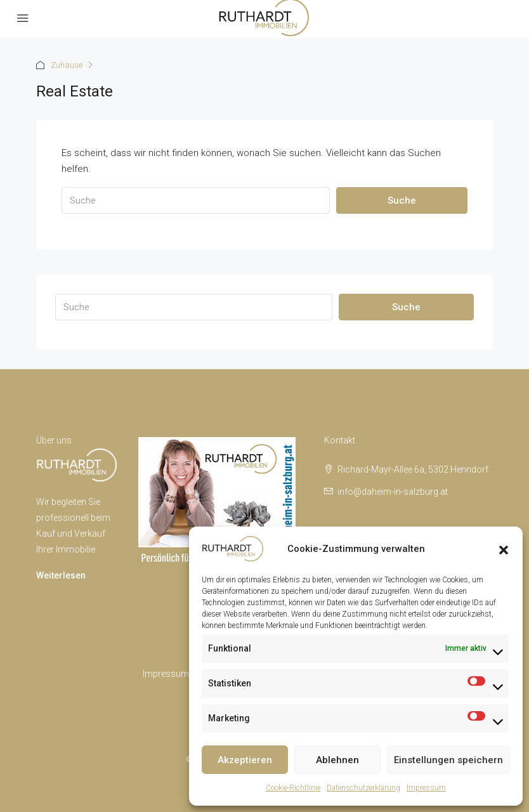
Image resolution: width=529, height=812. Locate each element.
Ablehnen (337, 760)
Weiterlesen (61, 575)
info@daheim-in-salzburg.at (393, 492)
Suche (402, 200)
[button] (504, 549)
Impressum (426, 788)
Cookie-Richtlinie (293, 788)
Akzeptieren (245, 760)
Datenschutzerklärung (363, 788)
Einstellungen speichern (448, 760)
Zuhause (67, 65)
